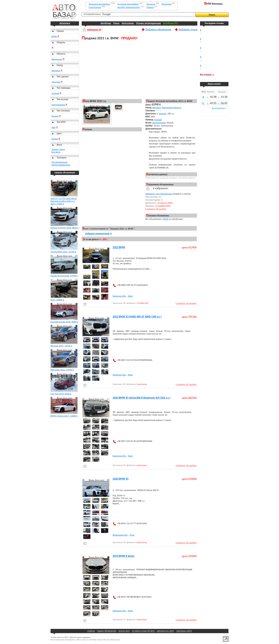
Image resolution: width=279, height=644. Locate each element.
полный (55, 93)
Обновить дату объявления (159, 194)
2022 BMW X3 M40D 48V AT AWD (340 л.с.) (137, 317)
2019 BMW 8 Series (123, 556)
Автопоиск (65, 23)
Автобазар (106, 23)
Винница (56, 70)
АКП (54, 127)
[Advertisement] (139, 69)
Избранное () (94, 30)
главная (91, 631)
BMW (54, 36)
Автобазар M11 (171, 23)
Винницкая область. (172, 107)
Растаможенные (60, 162)
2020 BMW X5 (121, 479)
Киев (130, 296)
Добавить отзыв (188, 29)
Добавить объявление (158, 29)
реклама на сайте (165, 631)
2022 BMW (119, 247)
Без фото (56, 152)
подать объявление (107, 631)
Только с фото (58, 149)
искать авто (124, 631)
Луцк (132, 535)
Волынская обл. (120, 535)
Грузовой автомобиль (128, 4)
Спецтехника (95, 7)
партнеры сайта (184, 631)
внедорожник (58, 105)
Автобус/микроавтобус (129, 7)
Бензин (55, 116)
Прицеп (150, 7)
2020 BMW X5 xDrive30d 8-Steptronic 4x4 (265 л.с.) (142, 398)
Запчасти (151, 4)
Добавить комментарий (99, 234)
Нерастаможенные (61, 165)
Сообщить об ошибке (156, 209)
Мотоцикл (167, 4)
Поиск (116, 23)
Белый (55, 139)
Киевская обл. (119, 296)
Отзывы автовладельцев (148, 23)
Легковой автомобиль (99, 4)
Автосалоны (128, 23)
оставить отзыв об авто (143, 631)
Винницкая (57, 59)
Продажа (56, 82)
